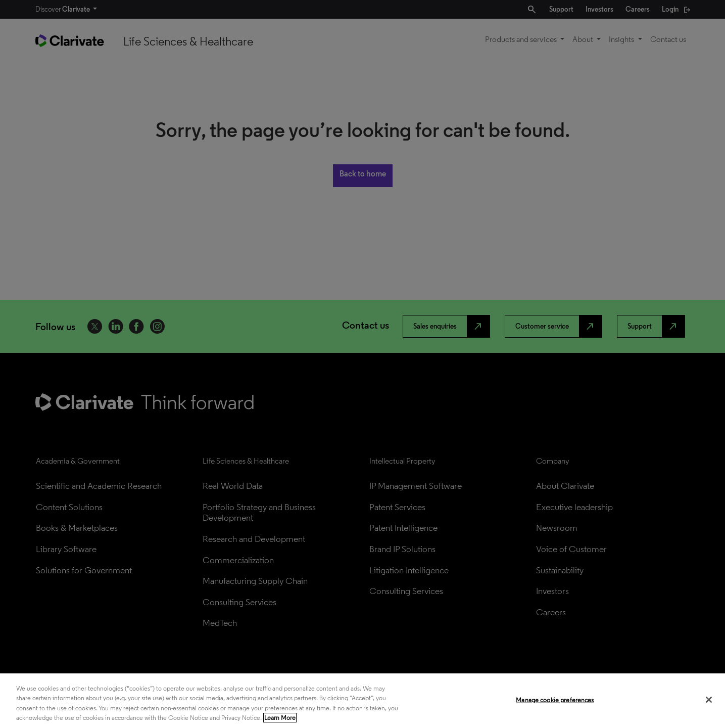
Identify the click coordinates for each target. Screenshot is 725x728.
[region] (362, 701)
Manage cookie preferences (555, 700)
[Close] (709, 700)
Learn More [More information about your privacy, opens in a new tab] (280, 718)
